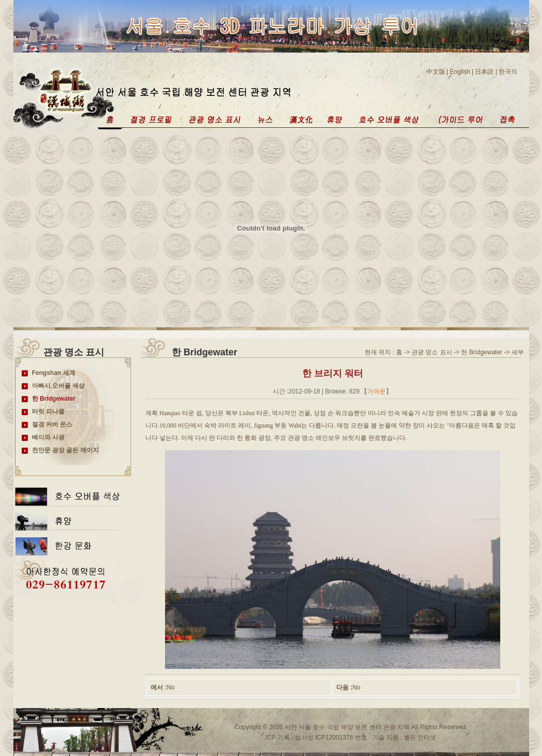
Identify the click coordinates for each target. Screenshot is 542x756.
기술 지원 (387, 737)
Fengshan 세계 (54, 373)
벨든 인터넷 (420, 737)
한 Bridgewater (54, 399)
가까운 (376, 391)
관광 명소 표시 (432, 352)
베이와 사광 (48, 437)
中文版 (436, 72)
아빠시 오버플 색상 (59, 386)
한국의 (508, 72)
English (460, 72)
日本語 (484, 72)
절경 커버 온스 (52, 424)
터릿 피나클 (48, 412)
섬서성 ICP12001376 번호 (330, 737)
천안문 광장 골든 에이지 (65, 450)
